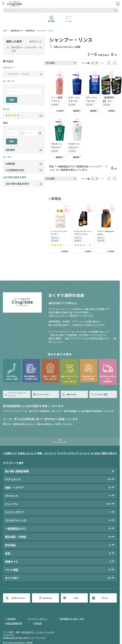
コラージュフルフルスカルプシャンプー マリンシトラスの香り (74, 99)
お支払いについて (27, 453)
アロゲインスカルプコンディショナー (74, 146)
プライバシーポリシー (38, 619)
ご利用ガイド (10, 453)
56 (110, 553)
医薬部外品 (30, 31)
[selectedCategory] (8, 48)
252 (110, 487)
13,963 (108, 504)
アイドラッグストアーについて (73, 453)
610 (110, 537)
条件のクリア (36, 41)
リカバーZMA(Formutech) (106, 233)
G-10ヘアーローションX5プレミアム (83, 233)
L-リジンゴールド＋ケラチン (59, 233)
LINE (76, 598)
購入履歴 (51, 20)
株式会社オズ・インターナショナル (38, 632)
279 (110, 570)
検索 (12, 100)
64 (110, 520)
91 (110, 496)
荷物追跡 (38, 623)
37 (110, 512)
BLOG (105, 598)
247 (110, 528)
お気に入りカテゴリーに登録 (67, 47)
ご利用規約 (11, 619)
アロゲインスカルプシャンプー (57, 146)
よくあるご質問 (99, 453)
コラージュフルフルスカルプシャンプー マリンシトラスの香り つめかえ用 (91, 99)
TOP (5, 31)
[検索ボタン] (116, 10)
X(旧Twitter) (18, 598)
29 (110, 561)
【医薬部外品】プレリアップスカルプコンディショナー (108, 99)
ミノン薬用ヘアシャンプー (57, 99)
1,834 (109, 578)
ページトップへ (60, 442)
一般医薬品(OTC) (16, 31)
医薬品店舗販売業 (14, 623)
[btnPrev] (109, 63)
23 (110, 545)
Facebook (47, 598)
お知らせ (112, 453)
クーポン (69, 20)
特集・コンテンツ (47, 453)
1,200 (109, 479)
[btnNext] (115, 63)
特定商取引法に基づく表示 (72, 619)
